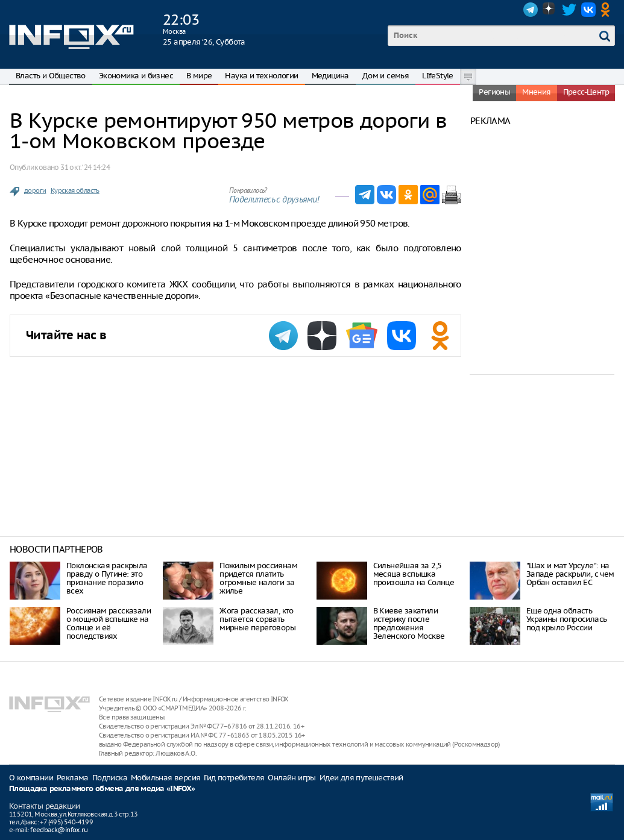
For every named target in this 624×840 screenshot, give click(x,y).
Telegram (531, 10)
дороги (35, 190)
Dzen (550, 10)
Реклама (73, 778)
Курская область (75, 190)
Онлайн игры (292, 778)
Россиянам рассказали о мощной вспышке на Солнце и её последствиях (109, 623)
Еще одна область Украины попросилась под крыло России (567, 619)
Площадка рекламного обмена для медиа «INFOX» (102, 789)
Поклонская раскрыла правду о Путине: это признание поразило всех (107, 578)
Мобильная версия (165, 778)
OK (608, 10)
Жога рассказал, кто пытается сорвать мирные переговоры (257, 619)
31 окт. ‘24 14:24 (85, 167)
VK (588, 10)
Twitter (569, 10)
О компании (31, 778)
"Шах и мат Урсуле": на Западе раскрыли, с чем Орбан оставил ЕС (570, 574)
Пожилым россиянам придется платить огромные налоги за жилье (258, 578)
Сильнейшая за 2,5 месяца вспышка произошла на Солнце (414, 574)
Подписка (110, 778)
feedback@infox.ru (59, 830)
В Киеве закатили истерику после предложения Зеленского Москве (409, 623)
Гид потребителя (234, 778)
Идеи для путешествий (361, 778)
